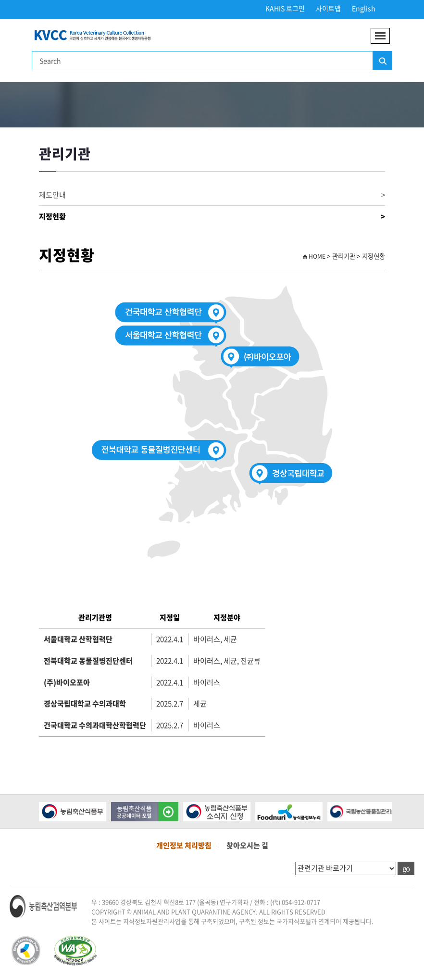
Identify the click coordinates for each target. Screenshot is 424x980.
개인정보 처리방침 (184, 845)
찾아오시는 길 (247, 845)
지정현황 (212, 217)
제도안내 (212, 195)
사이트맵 (328, 8)
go (406, 868)
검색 (382, 61)
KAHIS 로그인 (285, 8)
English (364, 8)
